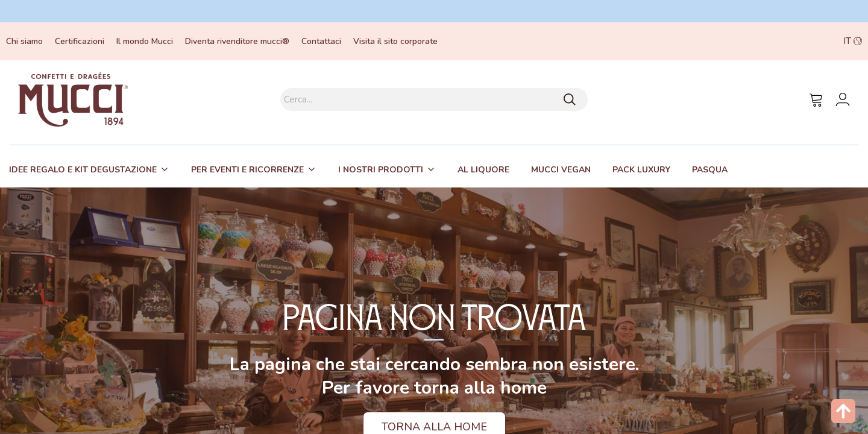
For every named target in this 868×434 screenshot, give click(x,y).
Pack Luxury (641, 170)
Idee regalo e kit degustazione (83, 170)
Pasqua (710, 170)
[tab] (89, 169)
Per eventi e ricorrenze (247, 170)
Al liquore (483, 170)
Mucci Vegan (561, 170)
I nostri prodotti (381, 170)
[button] (778, 41)
